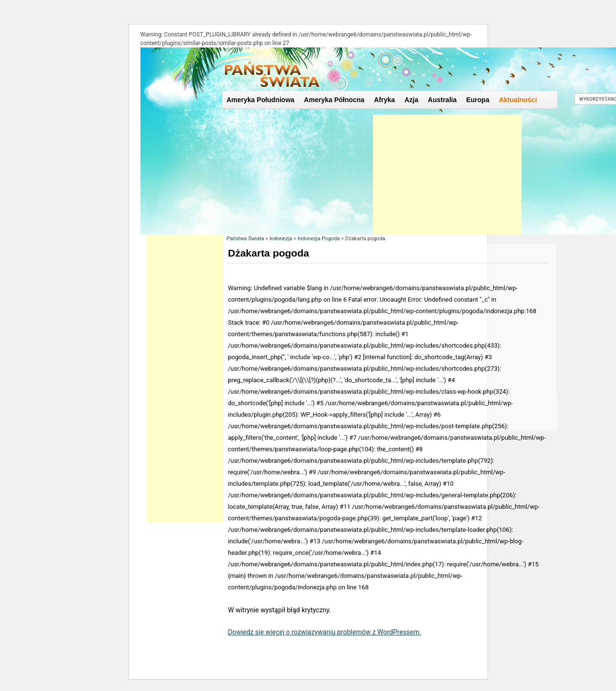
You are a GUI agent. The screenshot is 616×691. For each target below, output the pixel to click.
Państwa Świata (245, 239)
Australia (442, 100)
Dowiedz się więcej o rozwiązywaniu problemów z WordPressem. (325, 632)
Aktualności (518, 100)
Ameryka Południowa (261, 100)
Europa (477, 100)
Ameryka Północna (334, 100)
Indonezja (281, 239)
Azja (412, 100)
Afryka (384, 100)
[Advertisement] (447, 175)
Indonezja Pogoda (319, 239)
